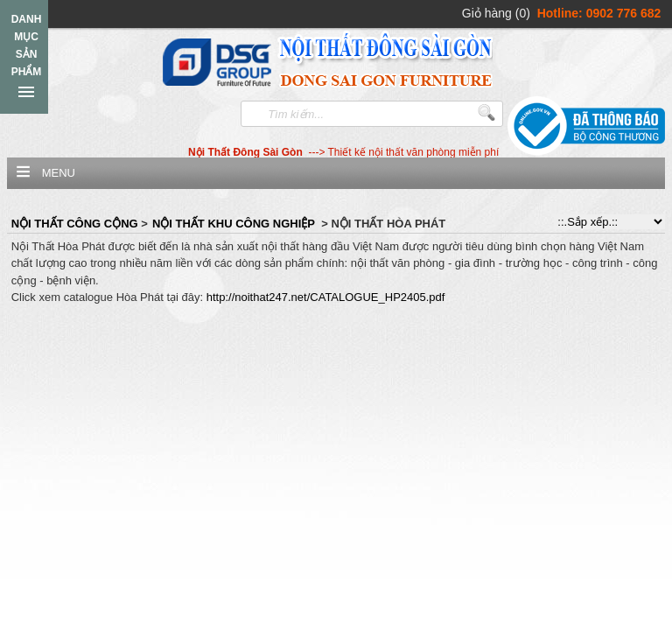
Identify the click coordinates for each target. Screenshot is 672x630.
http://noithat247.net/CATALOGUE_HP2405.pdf (326, 297)
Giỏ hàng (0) (496, 13)
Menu (59, 173)
